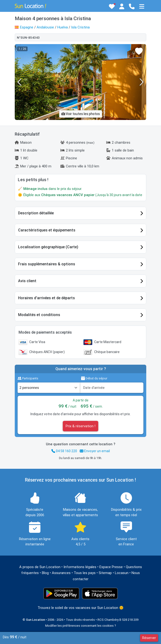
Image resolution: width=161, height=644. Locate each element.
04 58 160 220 (64, 451)
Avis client (27, 281)
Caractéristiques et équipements (47, 230)
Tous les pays (85, 573)
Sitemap (105, 573)
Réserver (149, 638)
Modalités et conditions (39, 315)
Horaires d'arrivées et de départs (46, 298)
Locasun (122, 573)
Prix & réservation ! (80, 426)
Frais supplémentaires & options (47, 264)
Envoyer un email (95, 451)
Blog (45, 573)
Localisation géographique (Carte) (48, 247)
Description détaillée (36, 213)
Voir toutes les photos (81, 114)
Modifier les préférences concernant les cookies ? (81, 626)
